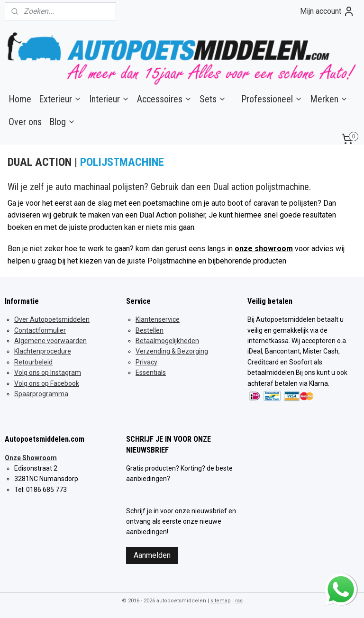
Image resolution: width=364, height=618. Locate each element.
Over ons (25, 122)
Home (20, 99)
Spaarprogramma (41, 394)
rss (239, 601)
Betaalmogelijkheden (167, 341)
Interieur (109, 99)
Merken (329, 99)
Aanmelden (152, 555)
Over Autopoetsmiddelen (52, 319)
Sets (213, 99)
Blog (62, 122)
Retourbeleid (33, 362)
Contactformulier (40, 330)
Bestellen (150, 330)
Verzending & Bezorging (172, 351)
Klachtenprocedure (43, 351)
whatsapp (341, 579)
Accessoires (164, 99)
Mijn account (327, 11)
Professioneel (272, 99)
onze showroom (264, 249)
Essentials (151, 373)
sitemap (221, 601)
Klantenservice (158, 319)
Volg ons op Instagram (48, 373)
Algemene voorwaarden (50, 341)
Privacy (146, 362)
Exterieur (60, 99)
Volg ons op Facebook (47, 383)
